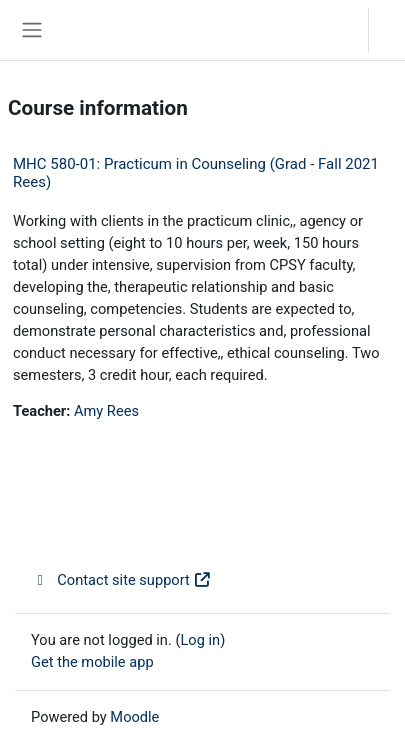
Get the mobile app (92, 662)
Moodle (134, 717)
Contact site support (121, 580)
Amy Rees (106, 411)
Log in (392, 29)
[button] (333, 30)
